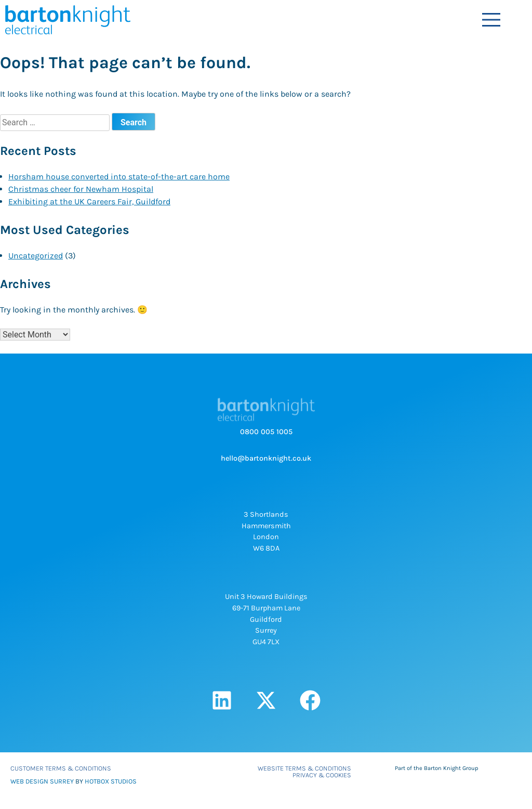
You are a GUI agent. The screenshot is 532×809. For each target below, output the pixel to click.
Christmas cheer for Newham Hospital (81, 189)
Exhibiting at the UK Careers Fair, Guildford (89, 201)
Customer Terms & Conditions (61, 768)
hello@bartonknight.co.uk (266, 458)
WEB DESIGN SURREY (42, 781)
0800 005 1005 (266, 432)
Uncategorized (36, 256)
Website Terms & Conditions (304, 768)
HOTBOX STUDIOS (111, 781)
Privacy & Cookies (322, 775)
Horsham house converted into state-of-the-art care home (119, 177)
